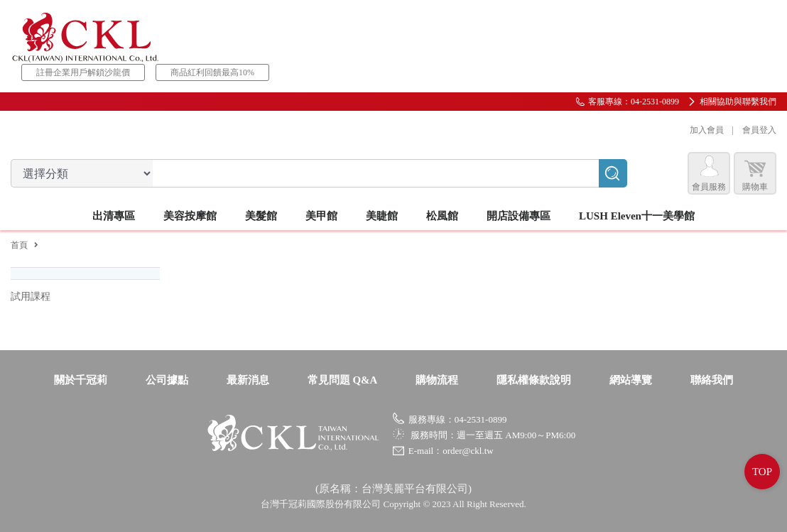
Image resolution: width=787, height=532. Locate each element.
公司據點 (167, 380)
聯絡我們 (712, 380)
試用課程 (31, 297)
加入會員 (707, 130)
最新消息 (248, 380)
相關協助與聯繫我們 (738, 102)
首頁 (19, 245)
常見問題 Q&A (343, 380)
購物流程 (437, 380)
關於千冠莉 (81, 380)
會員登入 (759, 130)
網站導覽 (631, 380)
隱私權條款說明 (534, 380)
